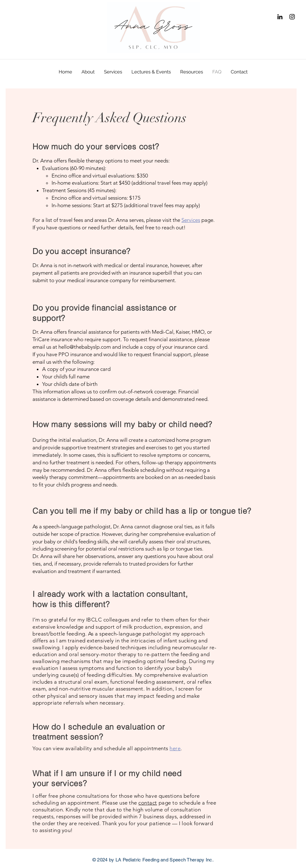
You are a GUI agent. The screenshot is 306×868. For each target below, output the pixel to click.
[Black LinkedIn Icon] (280, 17)
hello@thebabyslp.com (85, 347)
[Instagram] (292, 17)
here (175, 748)
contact (148, 803)
